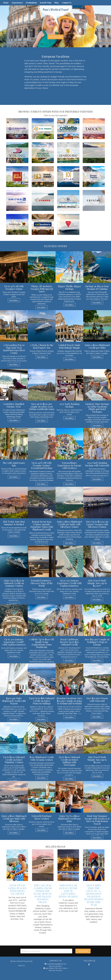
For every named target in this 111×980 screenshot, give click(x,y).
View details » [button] (14, 300)
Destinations (31, 3)
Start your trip (83, 951)
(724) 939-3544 (56, 966)
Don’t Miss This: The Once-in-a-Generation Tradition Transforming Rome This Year (94, 895)
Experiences (17, 3)
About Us (21, 966)
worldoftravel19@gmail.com (56, 964)
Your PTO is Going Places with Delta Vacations (17, 889)
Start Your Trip (55, 37)
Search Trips (46, 3)
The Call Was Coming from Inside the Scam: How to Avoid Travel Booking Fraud (43, 894)
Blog (57, 3)
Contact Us (67, 3)
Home (6, 3)
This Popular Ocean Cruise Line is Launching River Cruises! (68, 891)
